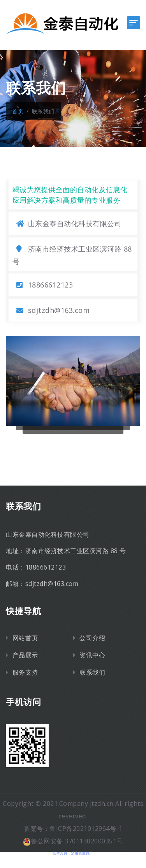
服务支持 (25, 672)
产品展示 (25, 655)
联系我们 (92, 672)
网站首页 (25, 638)
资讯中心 (92, 655)
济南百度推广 (82, 853)
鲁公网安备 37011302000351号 (73, 841)
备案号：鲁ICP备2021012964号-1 (73, 829)
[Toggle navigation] (134, 23)
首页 (18, 111)
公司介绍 (92, 638)
